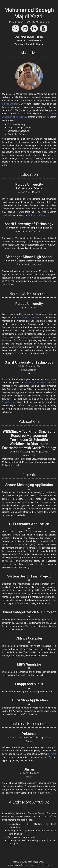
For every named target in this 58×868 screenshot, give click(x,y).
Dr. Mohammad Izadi (36, 383)
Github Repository (29, 370)
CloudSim (7, 402)
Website (29, 741)
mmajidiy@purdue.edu (32, 37)
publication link (29, 455)
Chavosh (51, 754)
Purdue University (11, 104)
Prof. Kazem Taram (37, 215)
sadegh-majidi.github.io (32, 44)
